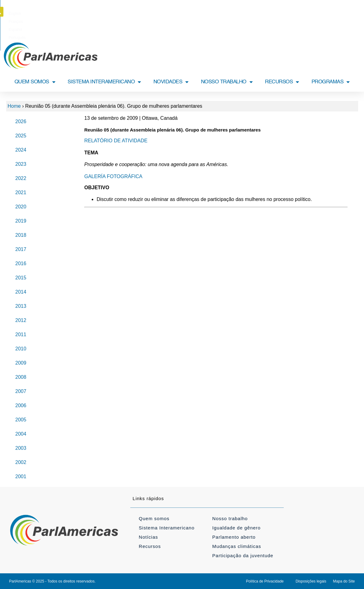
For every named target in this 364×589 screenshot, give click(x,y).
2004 (21, 434)
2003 (21, 448)
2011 (21, 334)
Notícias (149, 537)
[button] (355, 12)
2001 (21, 476)
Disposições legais (311, 581)
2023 (21, 164)
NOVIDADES (171, 82)
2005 (21, 420)
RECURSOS (282, 82)
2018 (21, 235)
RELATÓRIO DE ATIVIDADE (116, 141)
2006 (21, 405)
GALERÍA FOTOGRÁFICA (113, 176)
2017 (21, 249)
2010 (21, 349)
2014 (21, 292)
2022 (21, 178)
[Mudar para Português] (214, 14)
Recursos (150, 546)
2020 (21, 207)
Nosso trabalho (230, 518)
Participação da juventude (243, 556)
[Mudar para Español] (193, 14)
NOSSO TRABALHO (227, 82)
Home (14, 106)
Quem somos (154, 518)
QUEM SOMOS (35, 82)
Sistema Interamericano (167, 528)
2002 (21, 462)
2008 (21, 377)
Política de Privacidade (265, 581)
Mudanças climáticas (237, 546)
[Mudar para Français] (173, 14)
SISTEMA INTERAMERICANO (104, 82)
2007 (21, 391)
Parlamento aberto (234, 537)
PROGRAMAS (331, 82)
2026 (21, 121)
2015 (21, 278)
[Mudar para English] (154, 14)
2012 (21, 320)
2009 (21, 363)
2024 (21, 150)
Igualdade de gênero (237, 528)
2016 (21, 263)
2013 (21, 306)
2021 (21, 192)
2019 (21, 221)
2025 (21, 136)
